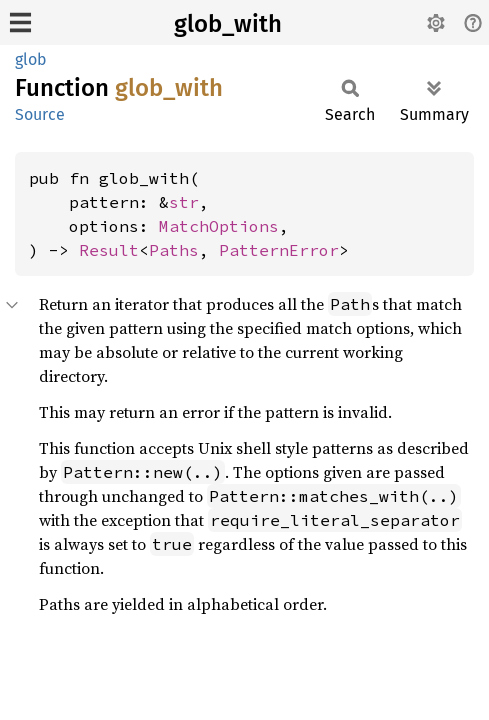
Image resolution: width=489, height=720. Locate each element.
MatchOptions (219, 226)
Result (109, 250)
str (184, 202)
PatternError (279, 250)
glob (31, 59)
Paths (174, 250)
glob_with (228, 24)
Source (40, 114)
